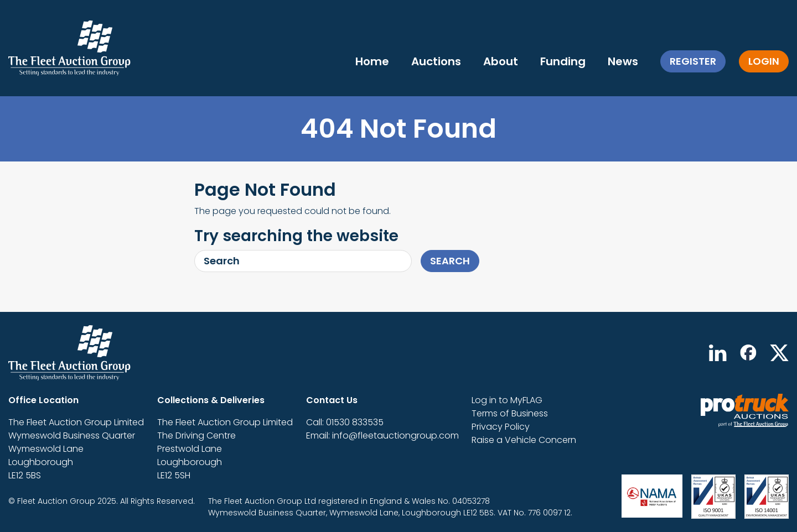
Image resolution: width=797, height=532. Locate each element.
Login (764, 61)
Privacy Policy (501, 427)
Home (372, 61)
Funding (563, 61)
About (501, 61)
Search (450, 261)
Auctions (436, 61)
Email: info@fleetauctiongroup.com (382, 435)
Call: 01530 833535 (345, 422)
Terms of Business (510, 413)
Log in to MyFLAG (507, 400)
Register (693, 61)
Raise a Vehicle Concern (524, 440)
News (623, 61)
